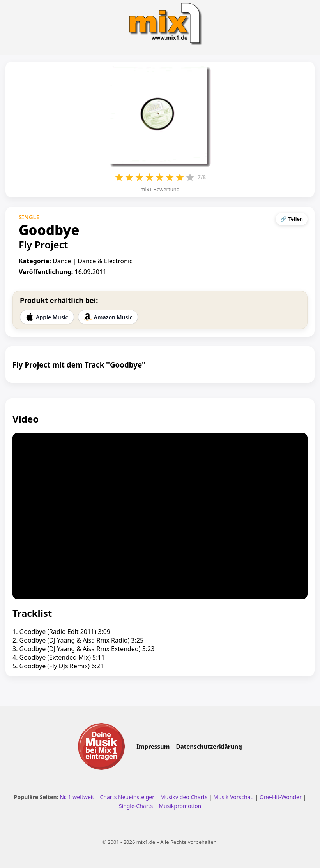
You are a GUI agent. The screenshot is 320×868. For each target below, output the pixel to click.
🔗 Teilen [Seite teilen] (292, 219)
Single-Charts (136, 806)
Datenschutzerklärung (209, 747)
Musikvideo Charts (184, 797)
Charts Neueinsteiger (127, 797)
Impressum (153, 747)
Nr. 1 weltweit (77, 797)
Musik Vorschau (233, 797)
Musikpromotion (180, 806)
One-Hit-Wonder (281, 797)
